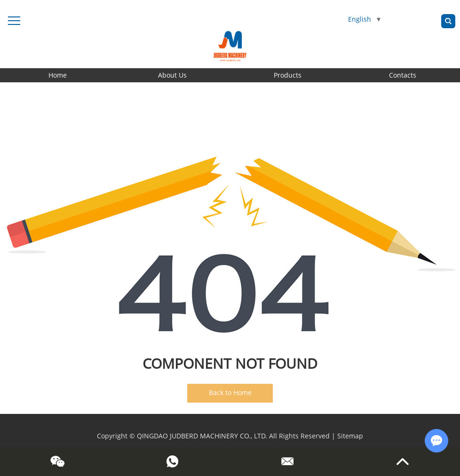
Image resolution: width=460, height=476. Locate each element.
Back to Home (230, 393)
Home (58, 75)
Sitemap (350, 436)
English (364, 19)
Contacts (403, 75)
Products (288, 75)
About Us (172, 75)
